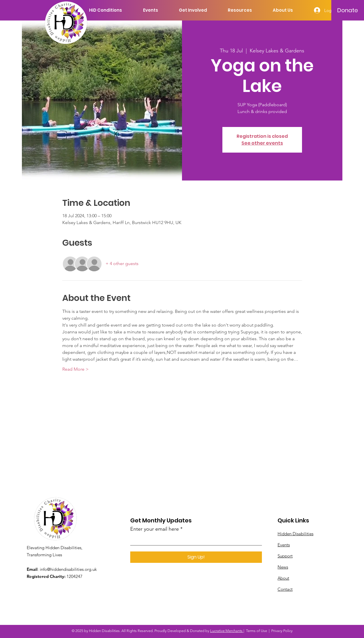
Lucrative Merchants (227, 631)
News (283, 567)
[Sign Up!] (196, 557)
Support (285, 556)
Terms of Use (257, 631)
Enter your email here (155, 529)
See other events (262, 143)
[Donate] (348, 10)
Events (284, 545)
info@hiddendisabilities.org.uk (68, 569)
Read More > (76, 369)
